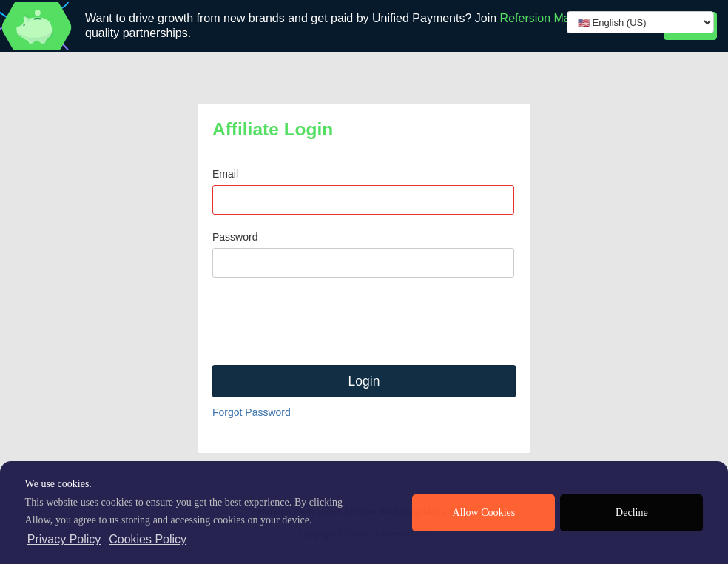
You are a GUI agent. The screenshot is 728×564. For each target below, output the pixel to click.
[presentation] (325, 321)
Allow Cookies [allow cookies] (484, 513)
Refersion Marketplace (559, 18)
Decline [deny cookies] (632, 513)
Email (225, 174)
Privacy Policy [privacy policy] (64, 539)
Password (235, 237)
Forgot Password (252, 412)
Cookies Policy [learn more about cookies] (148, 539)
